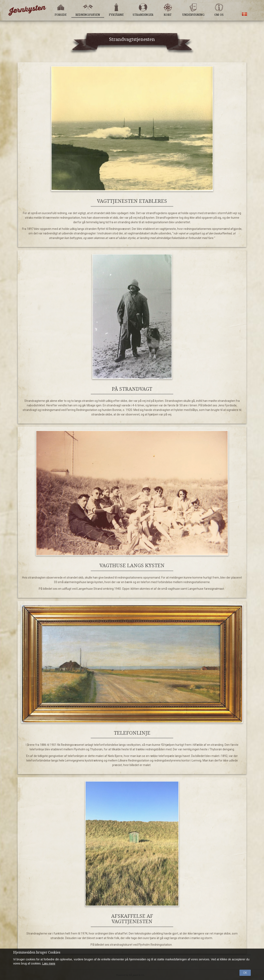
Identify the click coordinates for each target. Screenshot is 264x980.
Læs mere (49, 963)
